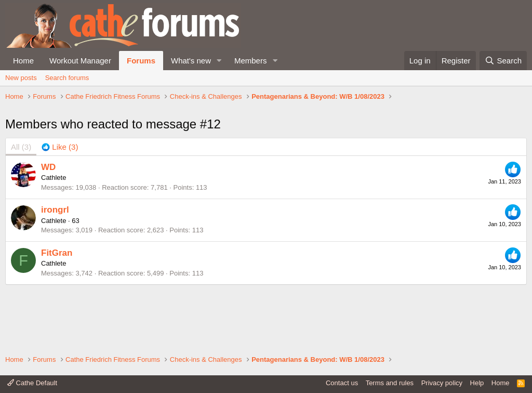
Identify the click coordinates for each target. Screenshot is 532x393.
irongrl (55, 269)
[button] (219, 61)
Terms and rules (390, 383)
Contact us (342, 383)
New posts (21, 78)
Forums (141, 61)
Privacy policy (442, 383)
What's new (191, 61)
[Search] (503, 61)
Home (23, 61)
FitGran (57, 312)
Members (251, 61)
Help (477, 383)
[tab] (60, 207)
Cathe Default (32, 383)
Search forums (67, 78)
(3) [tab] (21, 207)
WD (48, 226)
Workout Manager (80, 61)
